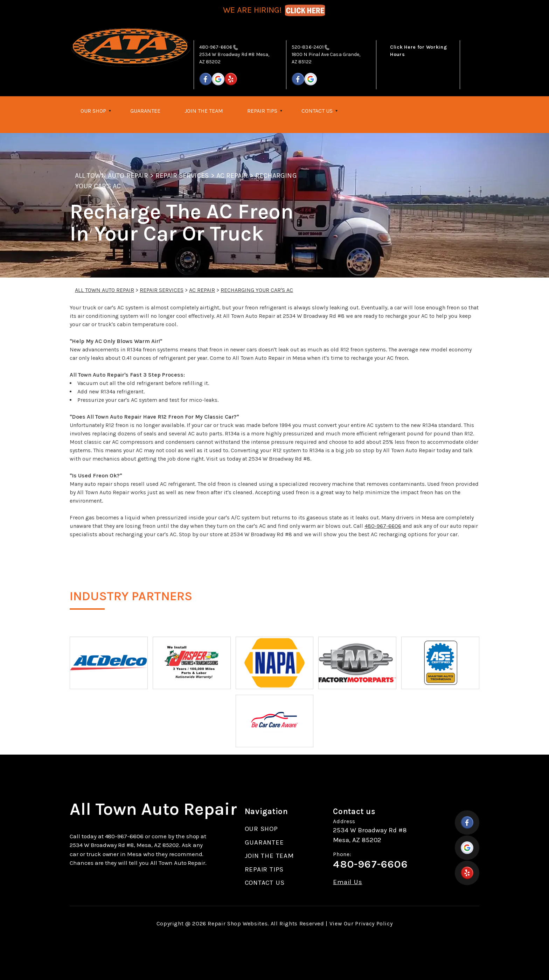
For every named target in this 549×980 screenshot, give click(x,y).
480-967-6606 (216, 47)
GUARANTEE (145, 111)
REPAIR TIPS (262, 111)
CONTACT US (317, 111)
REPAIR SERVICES (182, 176)
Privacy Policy (374, 923)
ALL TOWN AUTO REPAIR (112, 176)
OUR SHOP (93, 111)
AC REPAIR (232, 176)
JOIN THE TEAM (204, 111)
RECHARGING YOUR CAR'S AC (257, 290)
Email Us (348, 882)
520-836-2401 (308, 47)
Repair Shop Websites (238, 923)
